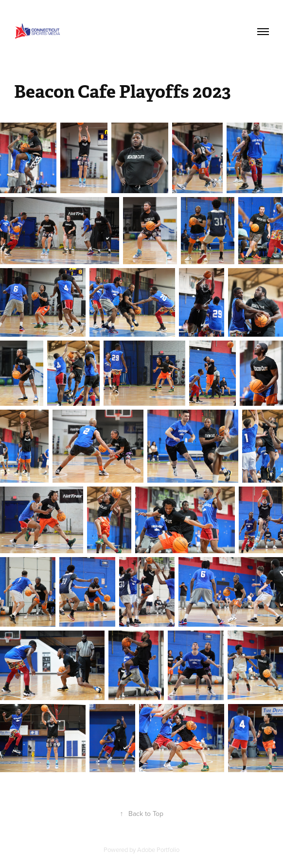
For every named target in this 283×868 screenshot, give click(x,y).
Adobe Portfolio (158, 850)
